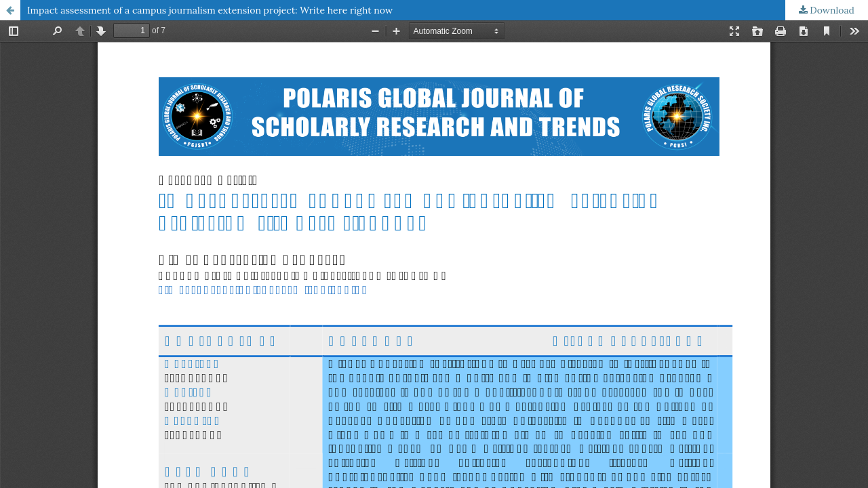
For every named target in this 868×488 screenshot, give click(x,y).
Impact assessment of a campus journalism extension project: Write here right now (210, 10)
